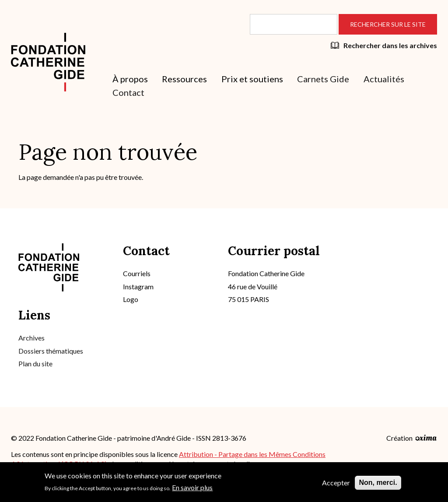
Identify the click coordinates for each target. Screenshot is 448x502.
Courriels (137, 273)
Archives (31, 338)
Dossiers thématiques (51, 351)
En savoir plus (192, 490)
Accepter (336, 485)
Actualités (384, 79)
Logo (131, 299)
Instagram (138, 286)
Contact (128, 92)
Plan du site (35, 363)
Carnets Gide (323, 79)
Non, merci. (378, 485)
